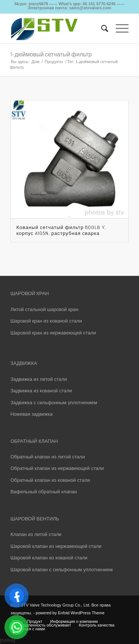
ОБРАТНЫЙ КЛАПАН (34, 441)
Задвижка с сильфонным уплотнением (54, 403)
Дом (35, 62)
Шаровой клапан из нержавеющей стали (56, 546)
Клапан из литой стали (36, 534)
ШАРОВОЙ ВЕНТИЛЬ (35, 519)
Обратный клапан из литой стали (48, 457)
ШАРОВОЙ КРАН (30, 293)
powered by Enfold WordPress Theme (70, 613)
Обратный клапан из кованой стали (50, 480)
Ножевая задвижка (32, 414)
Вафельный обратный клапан (44, 492)
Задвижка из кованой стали (41, 391)
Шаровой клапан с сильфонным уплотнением (62, 570)
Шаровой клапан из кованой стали (49, 558)
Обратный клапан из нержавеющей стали (57, 468)
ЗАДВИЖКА (24, 363)
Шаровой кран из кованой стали (46, 321)
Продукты (54, 62)
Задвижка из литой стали (39, 379)
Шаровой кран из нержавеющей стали (53, 333)
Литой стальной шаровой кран (44, 309)
